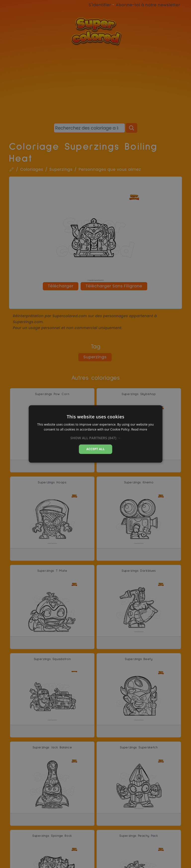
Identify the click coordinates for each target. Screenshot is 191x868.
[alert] (95, 434)
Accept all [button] (95, 449)
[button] (96, 438)
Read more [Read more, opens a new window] (139, 430)
